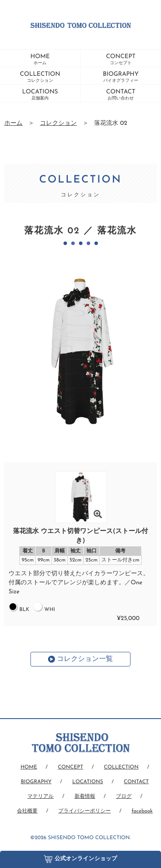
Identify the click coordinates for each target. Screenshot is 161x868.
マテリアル (41, 797)
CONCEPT (121, 59)
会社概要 (27, 811)
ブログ (124, 797)
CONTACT (121, 95)
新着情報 (85, 797)
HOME (40, 59)
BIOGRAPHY (121, 77)
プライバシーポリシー (85, 811)
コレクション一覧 (85, 659)
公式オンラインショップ (80, 857)
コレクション (58, 123)
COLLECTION (40, 77)
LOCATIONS (40, 95)
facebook (142, 811)
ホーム (14, 123)
